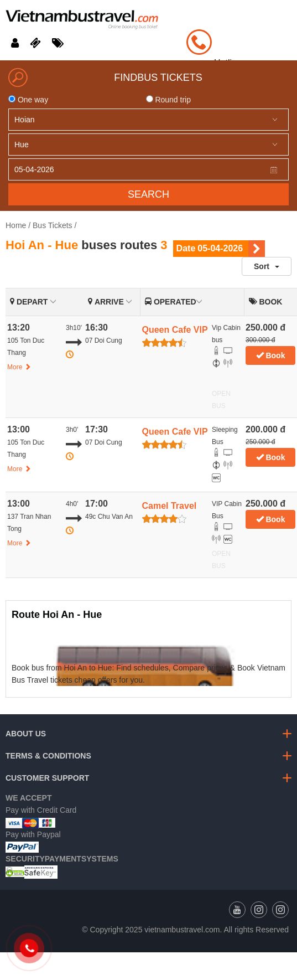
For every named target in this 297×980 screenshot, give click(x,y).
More (19, 367)
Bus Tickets (53, 225)
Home (16, 225)
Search (148, 194)
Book (271, 355)
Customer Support (47, 778)
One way (28, 100)
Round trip (168, 100)
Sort (267, 266)
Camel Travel (170, 506)
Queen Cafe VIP (175, 330)
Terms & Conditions (48, 756)
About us (26, 734)
